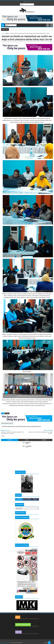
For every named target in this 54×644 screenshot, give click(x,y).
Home (3, 33)
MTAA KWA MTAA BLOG (5, 643)
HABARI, (18, 43)
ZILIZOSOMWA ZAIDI (27, 500)
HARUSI (18, 617)
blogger (10, 440)
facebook (44, 440)
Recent (19, 499)
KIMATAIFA (18, 632)
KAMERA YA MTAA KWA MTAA (23, 625)
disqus (27, 440)
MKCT (51, 643)
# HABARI (7, 413)
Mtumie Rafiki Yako (7, 423)
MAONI (35, 499)
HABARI (7, 33)
